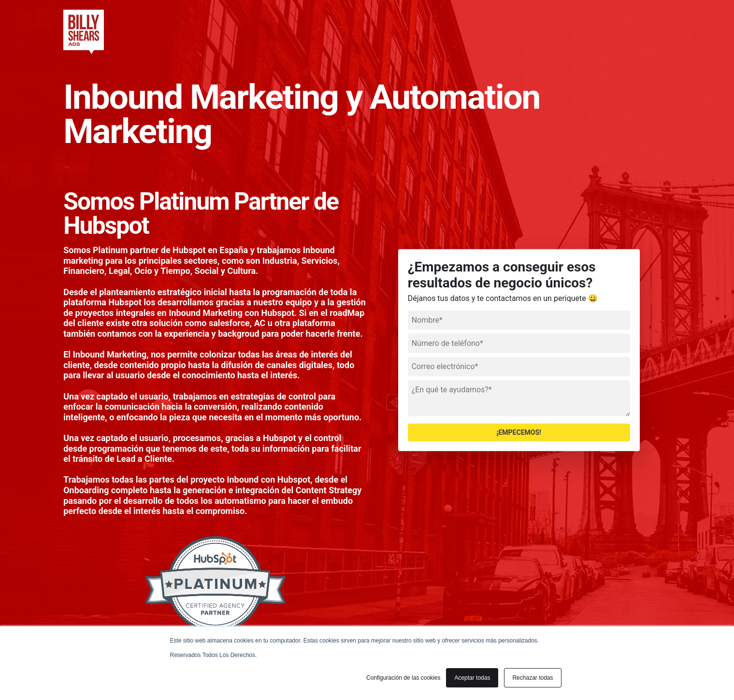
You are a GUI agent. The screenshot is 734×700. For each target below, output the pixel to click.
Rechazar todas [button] (533, 678)
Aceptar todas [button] (472, 678)
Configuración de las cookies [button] (403, 678)
